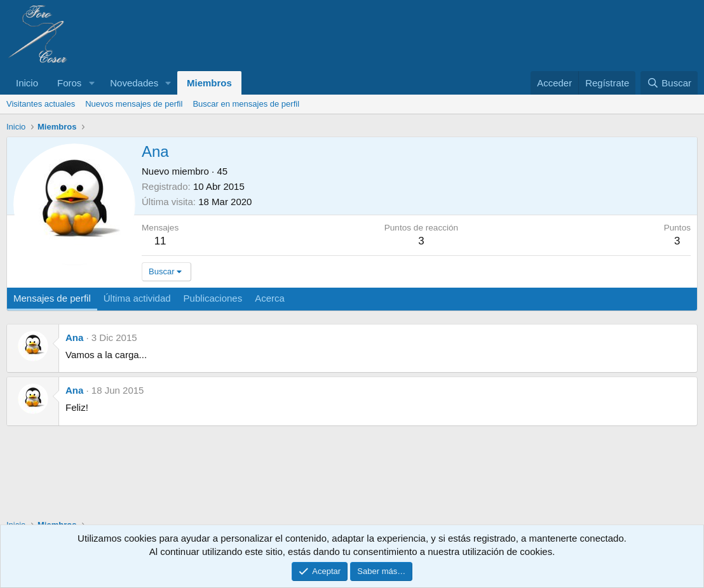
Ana (74, 337)
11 (160, 241)
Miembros (209, 83)
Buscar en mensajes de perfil (246, 104)
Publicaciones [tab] (213, 298)
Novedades (134, 83)
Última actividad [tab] (137, 298)
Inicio (27, 83)
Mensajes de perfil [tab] (52, 298)
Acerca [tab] (270, 298)
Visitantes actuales (41, 104)
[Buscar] (669, 83)
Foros (69, 83)
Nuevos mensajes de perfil (134, 104)
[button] (91, 83)
